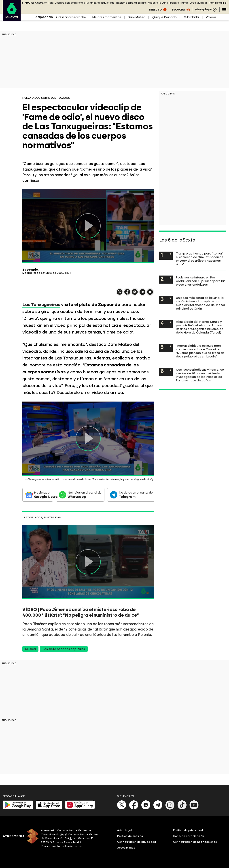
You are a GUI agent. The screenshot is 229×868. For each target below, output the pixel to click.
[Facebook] (134, 809)
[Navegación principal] (224, 10)
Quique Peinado (164, 17)
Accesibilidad (126, 848)
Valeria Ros (214, 17)
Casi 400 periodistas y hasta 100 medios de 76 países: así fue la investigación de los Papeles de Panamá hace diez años (200, 375)
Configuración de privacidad (137, 842)
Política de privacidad (188, 830)
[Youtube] (194, 809)
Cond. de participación (189, 836)
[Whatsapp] (146, 809)
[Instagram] (170, 809)
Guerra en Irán (44, 3)
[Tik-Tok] (182, 809)
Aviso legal (124, 830)
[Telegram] (158, 809)
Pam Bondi (216, 3)
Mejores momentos (107, 17)
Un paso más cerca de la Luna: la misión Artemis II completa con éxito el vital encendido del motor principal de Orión (201, 303)
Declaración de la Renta (70, 3)
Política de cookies (130, 836)
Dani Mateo (136, 17)
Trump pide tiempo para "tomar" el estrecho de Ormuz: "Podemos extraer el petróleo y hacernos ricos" (200, 259)
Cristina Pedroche (72, 17)
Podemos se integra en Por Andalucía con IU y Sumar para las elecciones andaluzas (201, 281)
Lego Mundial (198, 3)
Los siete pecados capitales (64, 649)
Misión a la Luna (158, 3)
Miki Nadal (191, 17)
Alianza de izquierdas (101, 3)
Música (30, 649)
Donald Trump (179, 3)
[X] (122, 809)
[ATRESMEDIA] (19, 839)
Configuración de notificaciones (195, 842)
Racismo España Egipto (131, 3)
